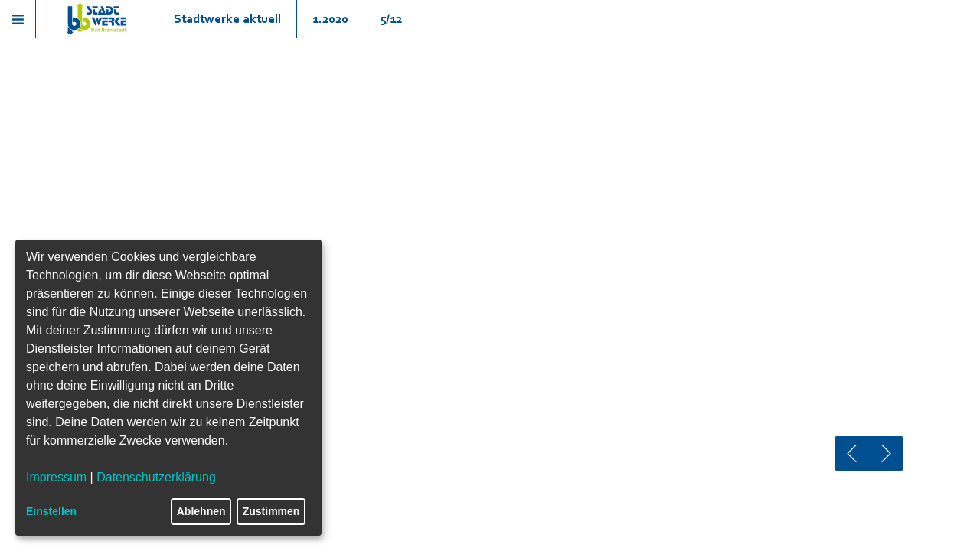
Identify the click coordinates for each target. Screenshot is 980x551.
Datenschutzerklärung (156, 477)
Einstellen (51, 511)
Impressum (56, 477)
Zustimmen (271, 511)
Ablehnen (201, 511)
